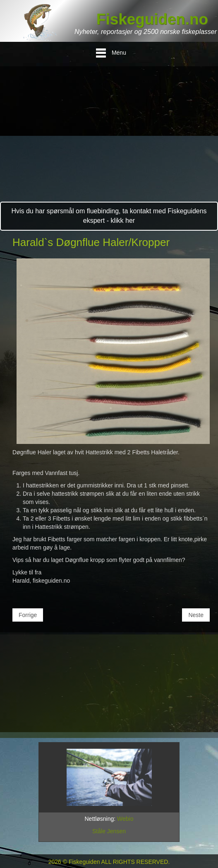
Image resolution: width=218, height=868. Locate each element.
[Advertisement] (109, 140)
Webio (125, 819)
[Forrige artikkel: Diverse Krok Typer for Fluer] (28, 615)
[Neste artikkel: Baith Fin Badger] (196, 615)
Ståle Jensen (109, 831)
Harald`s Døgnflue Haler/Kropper (91, 242)
